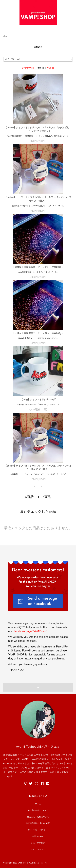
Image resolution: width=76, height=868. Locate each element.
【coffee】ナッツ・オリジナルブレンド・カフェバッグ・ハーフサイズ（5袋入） (38, 199)
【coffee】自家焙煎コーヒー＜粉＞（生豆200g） (38, 333)
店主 (22, 772)
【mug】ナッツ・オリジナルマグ (38, 399)
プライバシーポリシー (38, 830)
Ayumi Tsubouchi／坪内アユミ (38, 747)
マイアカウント (38, 849)
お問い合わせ (38, 836)
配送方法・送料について (38, 817)
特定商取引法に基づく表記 (38, 823)
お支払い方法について (38, 810)
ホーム (38, 804)
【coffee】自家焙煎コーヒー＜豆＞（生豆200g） (38, 267)
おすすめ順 (28, 68)
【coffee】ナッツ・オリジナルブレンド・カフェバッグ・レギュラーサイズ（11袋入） (38, 467)
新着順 (50, 68)
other (5, 36)
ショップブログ (38, 843)
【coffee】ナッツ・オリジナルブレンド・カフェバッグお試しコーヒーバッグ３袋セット (38, 129)
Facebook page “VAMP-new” (30, 631)
